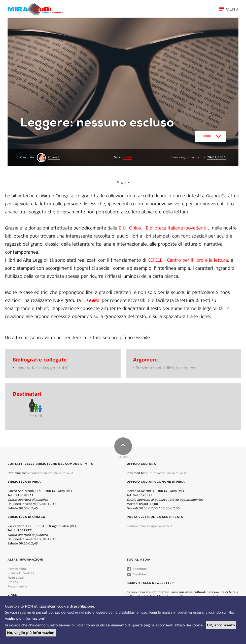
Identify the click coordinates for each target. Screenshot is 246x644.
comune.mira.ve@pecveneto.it (149, 526)
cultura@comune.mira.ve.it (166, 473)
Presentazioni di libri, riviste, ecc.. (167, 368)
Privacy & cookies (21, 573)
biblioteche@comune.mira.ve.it (50, 473)
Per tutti (35, 416)
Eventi (128, 157)
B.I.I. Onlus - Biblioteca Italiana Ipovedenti (162, 228)
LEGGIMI (91, 300)
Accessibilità (17, 569)
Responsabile (17, 586)
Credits (13, 582)
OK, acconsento (221, 625)
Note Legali (16, 578)
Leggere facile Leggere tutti (41, 368)
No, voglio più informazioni (31, 633)
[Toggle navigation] (233, 9)
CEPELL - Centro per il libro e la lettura (188, 260)
